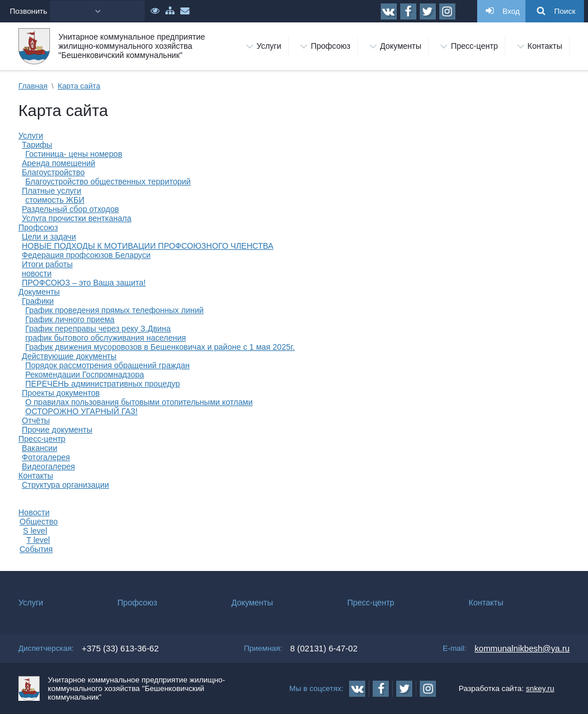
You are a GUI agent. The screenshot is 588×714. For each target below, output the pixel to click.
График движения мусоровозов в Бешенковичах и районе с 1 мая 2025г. (160, 347)
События (36, 549)
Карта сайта (79, 86)
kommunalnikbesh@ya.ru (522, 649)
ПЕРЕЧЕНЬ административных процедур (102, 384)
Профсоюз (38, 227)
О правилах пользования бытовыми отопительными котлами (139, 402)
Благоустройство (53, 172)
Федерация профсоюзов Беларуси (86, 255)
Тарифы (37, 145)
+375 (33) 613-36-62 (120, 649)
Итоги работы (47, 264)
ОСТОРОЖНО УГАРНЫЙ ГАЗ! (82, 411)
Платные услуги (52, 191)
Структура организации (65, 485)
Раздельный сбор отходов (70, 209)
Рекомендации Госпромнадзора (85, 375)
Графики (38, 301)
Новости (34, 512)
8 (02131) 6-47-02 (324, 649)
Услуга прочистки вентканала (77, 218)
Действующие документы (69, 356)
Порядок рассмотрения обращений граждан (107, 365)
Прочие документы (57, 430)
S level (35, 531)
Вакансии (40, 448)
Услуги (31, 136)
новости (37, 273)
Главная (33, 86)
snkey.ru (540, 688)
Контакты (36, 476)
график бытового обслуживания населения (106, 338)
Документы (39, 292)
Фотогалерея (46, 457)
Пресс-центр (42, 439)
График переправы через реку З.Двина (98, 329)
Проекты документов (61, 393)
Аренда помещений (59, 163)
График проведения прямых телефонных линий (115, 310)
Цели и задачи (49, 237)
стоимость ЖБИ (55, 200)
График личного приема (70, 319)
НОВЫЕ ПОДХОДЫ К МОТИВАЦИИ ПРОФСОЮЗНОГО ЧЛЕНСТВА (148, 246)
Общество (39, 522)
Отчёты (36, 420)
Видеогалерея (49, 466)
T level (38, 540)
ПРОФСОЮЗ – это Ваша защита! (84, 283)
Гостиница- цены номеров (74, 154)
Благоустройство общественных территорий (108, 182)
